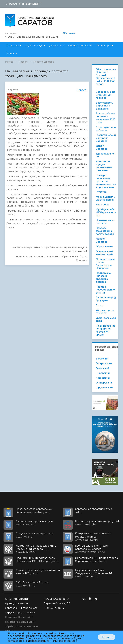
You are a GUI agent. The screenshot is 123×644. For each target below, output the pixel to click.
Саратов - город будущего (106, 299)
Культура (101, 192)
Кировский (103, 373)
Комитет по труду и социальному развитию (104, 166)
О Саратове (13, 46)
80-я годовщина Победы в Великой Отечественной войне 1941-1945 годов (106, 77)
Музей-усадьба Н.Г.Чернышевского (106, 212)
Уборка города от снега (105, 312)
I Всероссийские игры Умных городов (105, 93)
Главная (9, 62)
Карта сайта (26, 617)
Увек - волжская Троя (106, 319)
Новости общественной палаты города (105, 231)
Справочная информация (23, 4)
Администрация (34, 46)
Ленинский (103, 378)
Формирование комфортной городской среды (106, 330)
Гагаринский (104, 363)
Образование (104, 247)
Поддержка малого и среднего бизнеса (103, 277)
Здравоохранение (106, 155)
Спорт (99, 305)
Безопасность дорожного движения (104, 106)
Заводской (102, 368)
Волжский (102, 359)
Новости (23, 62)
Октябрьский (104, 383)
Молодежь (102, 205)
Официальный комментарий (104, 253)
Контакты (12, 53)
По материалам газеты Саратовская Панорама (105, 264)
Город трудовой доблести (106, 129)
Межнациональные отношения (106, 198)
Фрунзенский (104, 388)
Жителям (69, 33)
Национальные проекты (105, 222)
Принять (106, 637)
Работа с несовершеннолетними (106, 290)
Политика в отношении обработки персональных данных (22, 626)
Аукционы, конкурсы (79, 46)
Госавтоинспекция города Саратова (106, 138)
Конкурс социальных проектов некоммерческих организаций (106, 181)
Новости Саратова (44, 62)
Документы (56, 46)
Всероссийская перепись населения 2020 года (106, 118)
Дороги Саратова (102, 147)
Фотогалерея (104, 46)
